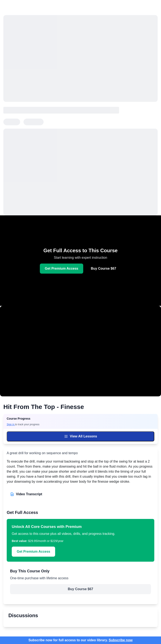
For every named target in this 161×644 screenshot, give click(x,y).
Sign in (11, 424)
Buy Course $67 (103, 268)
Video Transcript (26, 494)
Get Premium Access (62, 268)
